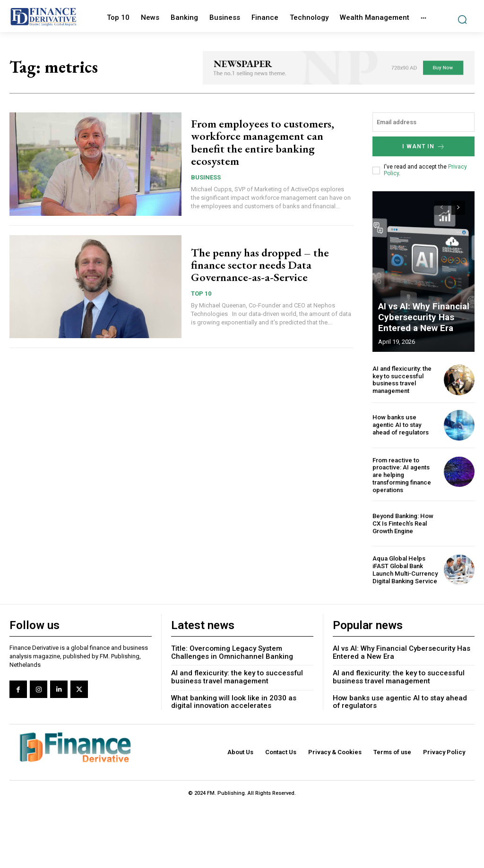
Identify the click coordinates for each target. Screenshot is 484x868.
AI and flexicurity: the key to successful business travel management (402, 379)
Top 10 (201, 294)
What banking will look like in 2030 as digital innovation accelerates (234, 701)
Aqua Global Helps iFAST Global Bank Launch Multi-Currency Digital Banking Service (405, 569)
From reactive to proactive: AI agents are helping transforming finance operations (402, 474)
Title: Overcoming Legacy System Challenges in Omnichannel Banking (232, 651)
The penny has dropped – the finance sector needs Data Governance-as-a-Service (260, 265)
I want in (424, 146)
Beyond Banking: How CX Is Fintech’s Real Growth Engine (403, 522)
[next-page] (458, 207)
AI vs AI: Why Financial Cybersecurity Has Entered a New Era (421, 318)
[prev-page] (441, 207)
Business (206, 177)
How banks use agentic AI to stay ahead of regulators (405, 425)
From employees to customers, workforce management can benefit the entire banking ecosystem (263, 142)
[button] (462, 20)
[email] (423, 122)
